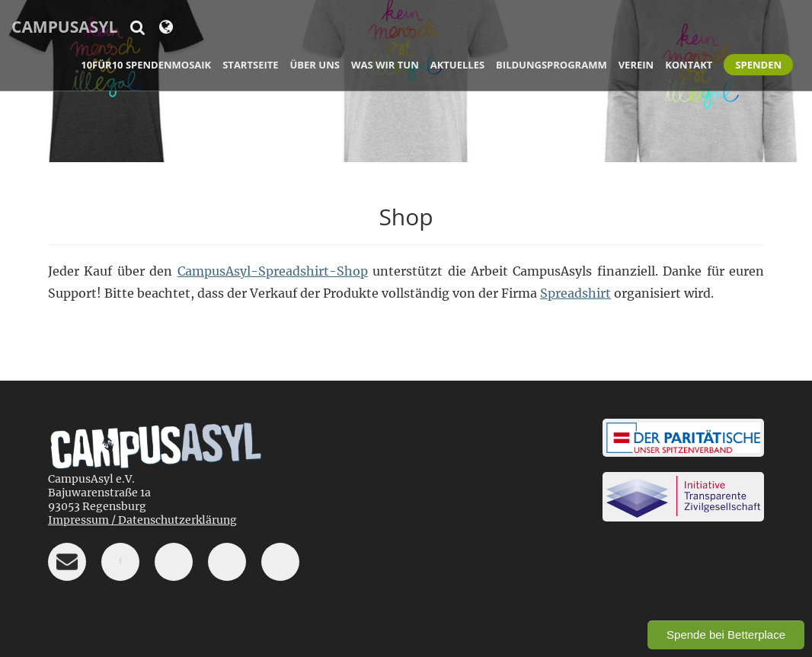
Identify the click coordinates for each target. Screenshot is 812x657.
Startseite (250, 65)
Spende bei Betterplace (726, 635)
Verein (636, 65)
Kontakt (689, 65)
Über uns (315, 65)
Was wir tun (385, 65)
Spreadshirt (575, 293)
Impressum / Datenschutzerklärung (142, 520)
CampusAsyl (64, 27)
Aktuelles (457, 65)
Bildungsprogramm (551, 65)
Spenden (758, 65)
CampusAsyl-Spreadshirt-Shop (273, 271)
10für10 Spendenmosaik (146, 65)
